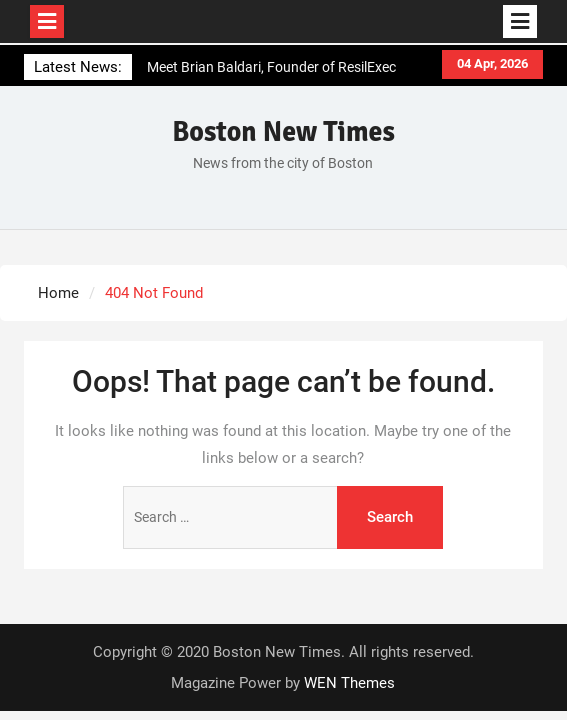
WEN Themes (349, 683)
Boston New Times (283, 132)
